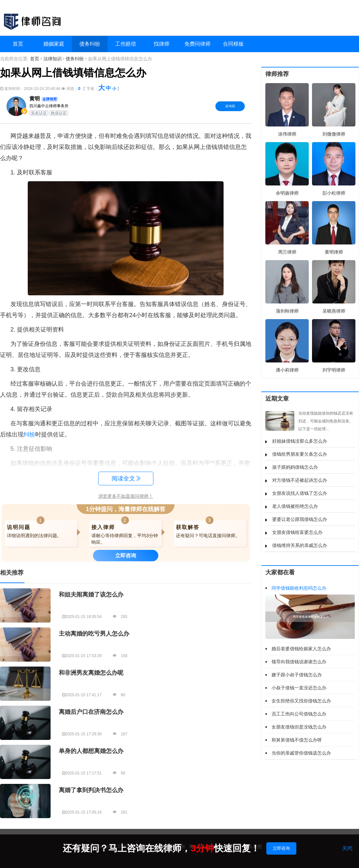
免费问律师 (197, 44)
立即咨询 (281, 848)
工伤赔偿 (126, 44)
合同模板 (233, 44)
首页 (18, 44)
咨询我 (230, 106)
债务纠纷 (90, 44)
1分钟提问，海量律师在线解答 (126, 509)
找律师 (162, 44)
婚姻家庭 (54, 44)
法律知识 (53, 59)
